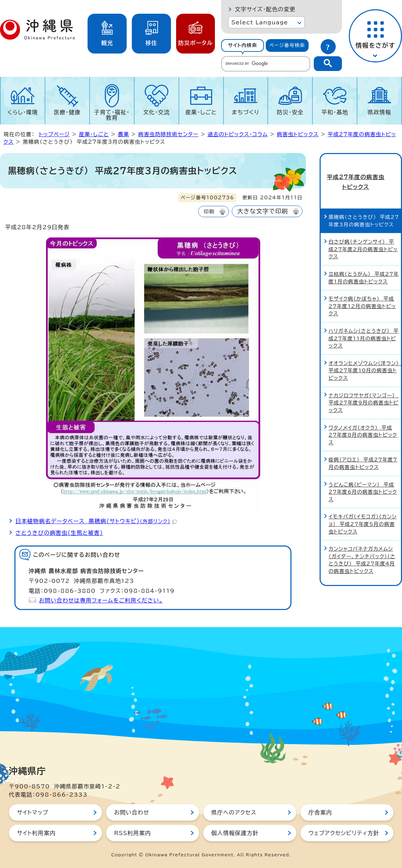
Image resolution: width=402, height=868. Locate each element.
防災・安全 (290, 112)
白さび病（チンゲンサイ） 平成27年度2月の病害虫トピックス (363, 237)
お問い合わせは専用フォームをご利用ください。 (101, 600)
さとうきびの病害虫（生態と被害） (59, 533)
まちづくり (245, 112)
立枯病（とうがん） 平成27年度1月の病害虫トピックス (364, 266)
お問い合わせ (132, 812)
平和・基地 (335, 112)
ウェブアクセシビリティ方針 (344, 833)
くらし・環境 (22, 112)
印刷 (209, 212)
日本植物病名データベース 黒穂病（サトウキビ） (96, 521)
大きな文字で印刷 (263, 211)
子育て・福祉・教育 (112, 115)
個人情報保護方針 (235, 833)
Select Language (260, 22)
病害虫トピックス (298, 134)
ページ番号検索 (287, 45)
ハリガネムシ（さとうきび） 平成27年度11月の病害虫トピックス (364, 326)
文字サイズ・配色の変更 (265, 9)
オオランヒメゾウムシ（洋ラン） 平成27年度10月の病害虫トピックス (365, 359)
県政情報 (380, 112)
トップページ (54, 134)
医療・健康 (67, 112)
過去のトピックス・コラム (238, 134)
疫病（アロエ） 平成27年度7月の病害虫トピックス (363, 451)
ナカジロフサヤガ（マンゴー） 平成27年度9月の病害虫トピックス (364, 390)
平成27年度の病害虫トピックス (361, 176)
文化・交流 (157, 112)
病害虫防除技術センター (168, 134)
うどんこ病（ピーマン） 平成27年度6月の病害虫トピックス (363, 480)
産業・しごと (201, 112)
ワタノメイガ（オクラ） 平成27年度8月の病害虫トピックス (363, 423)
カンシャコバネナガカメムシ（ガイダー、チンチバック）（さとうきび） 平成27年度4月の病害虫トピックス (362, 548)
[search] (266, 64)
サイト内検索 (243, 45)
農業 (123, 134)
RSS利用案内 (133, 833)
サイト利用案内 (37, 833)
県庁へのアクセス (234, 812)
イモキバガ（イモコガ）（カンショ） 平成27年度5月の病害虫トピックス (363, 512)
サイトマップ (33, 812)
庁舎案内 (320, 812)
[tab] (243, 45)
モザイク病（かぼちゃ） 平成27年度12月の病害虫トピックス (362, 294)
